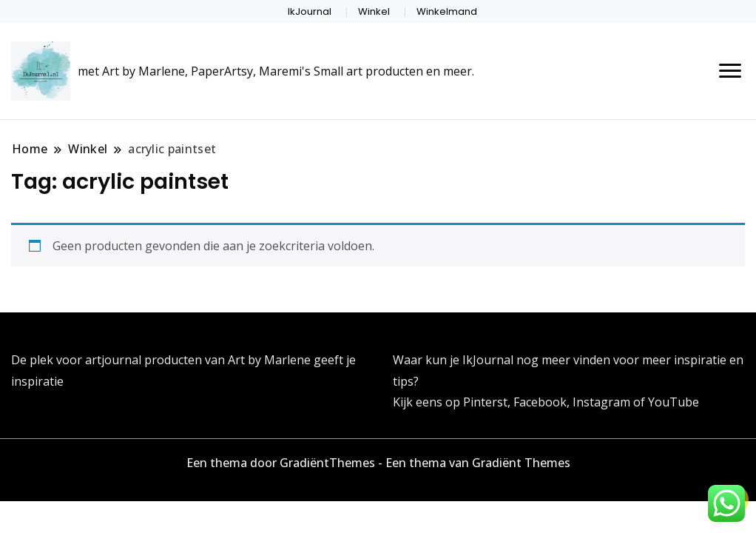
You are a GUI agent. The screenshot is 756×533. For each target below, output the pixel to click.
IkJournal (310, 11)
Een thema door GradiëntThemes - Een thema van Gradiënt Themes (378, 463)
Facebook (540, 402)
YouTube (674, 402)
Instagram (603, 402)
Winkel (374, 11)
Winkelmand (447, 11)
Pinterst (485, 402)
